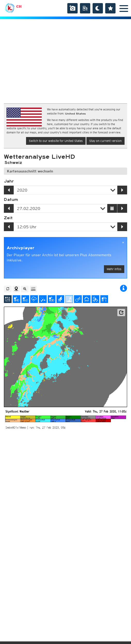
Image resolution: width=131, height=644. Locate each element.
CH (19, 6)
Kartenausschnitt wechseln (30, 171)
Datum (11, 200)
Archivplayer (21, 248)
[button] (121, 313)
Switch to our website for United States (56, 141)
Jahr (9, 181)
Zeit (8, 218)
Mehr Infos (114, 269)
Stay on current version (105, 141)
